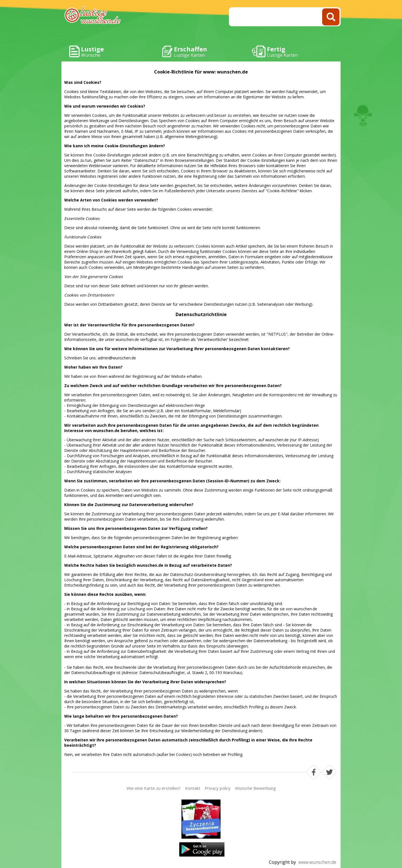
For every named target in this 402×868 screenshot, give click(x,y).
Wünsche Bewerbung (255, 788)
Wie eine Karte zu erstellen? (154, 788)
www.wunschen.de (317, 862)
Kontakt (193, 788)
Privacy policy (218, 788)
